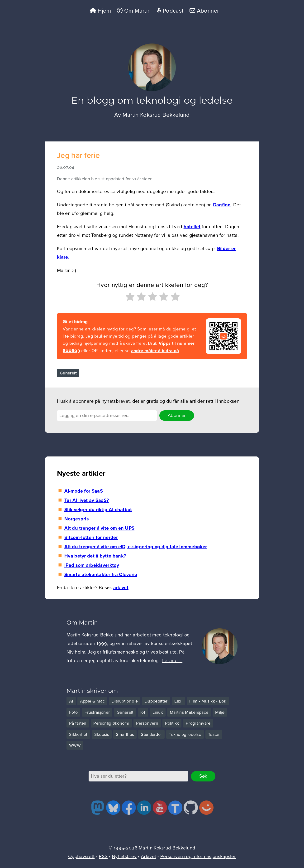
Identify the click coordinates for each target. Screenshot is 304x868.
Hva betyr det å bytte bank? (95, 556)
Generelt (68, 373)
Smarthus (125, 734)
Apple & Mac (92, 701)
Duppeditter (156, 701)
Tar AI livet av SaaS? (87, 500)
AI (71, 701)
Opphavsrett (81, 857)
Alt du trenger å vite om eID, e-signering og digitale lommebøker (136, 547)
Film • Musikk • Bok (208, 701)
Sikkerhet (78, 734)
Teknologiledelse (185, 734)
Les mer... (172, 661)
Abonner (204, 11)
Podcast (170, 11)
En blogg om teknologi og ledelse (152, 101)
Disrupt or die (125, 701)
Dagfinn (222, 205)
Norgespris (77, 519)
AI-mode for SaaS (84, 491)
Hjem (100, 11)
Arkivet (148, 857)
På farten (78, 723)
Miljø (220, 712)
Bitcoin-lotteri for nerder (91, 538)
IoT (143, 712)
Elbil (178, 701)
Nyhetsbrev (124, 857)
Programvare (198, 723)
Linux (158, 712)
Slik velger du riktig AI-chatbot (98, 510)
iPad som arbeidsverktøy (92, 565)
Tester (214, 734)
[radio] (129, 298)
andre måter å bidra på (155, 351)
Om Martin (134, 11)
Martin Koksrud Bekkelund (156, 115)
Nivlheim (76, 652)
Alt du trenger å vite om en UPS (99, 528)
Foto (73, 712)
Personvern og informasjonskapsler (198, 857)
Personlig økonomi (111, 723)
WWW (75, 745)
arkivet (121, 588)
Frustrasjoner (97, 712)
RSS (103, 857)
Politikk (172, 723)
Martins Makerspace (189, 712)
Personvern (147, 723)
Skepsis (102, 734)
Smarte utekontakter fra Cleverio (101, 575)
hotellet (192, 227)
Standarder (151, 734)
